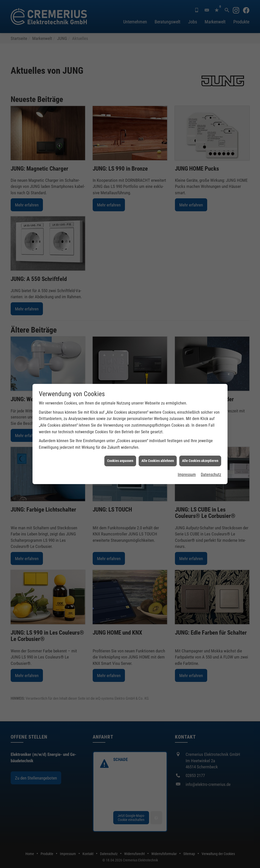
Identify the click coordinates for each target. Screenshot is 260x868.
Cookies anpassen (120, 461)
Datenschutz (211, 475)
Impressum (187, 475)
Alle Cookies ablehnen (158, 461)
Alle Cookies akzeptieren (200, 461)
